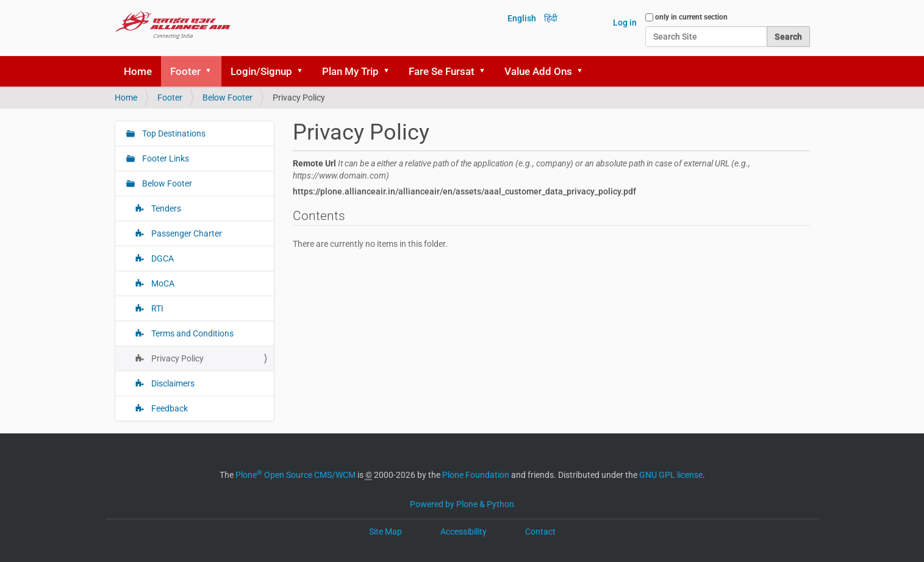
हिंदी (551, 18)
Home (138, 71)
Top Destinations (173, 133)
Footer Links (165, 158)
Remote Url (521, 169)
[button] (213, 71)
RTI (156, 308)
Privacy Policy (177, 358)
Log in (625, 23)
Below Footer (227, 98)
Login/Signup (261, 71)
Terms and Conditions (192, 333)
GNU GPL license (671, 475)
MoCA (162, 283)
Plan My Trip (350, 71)
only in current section (691, 17)
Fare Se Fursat (442, 71)
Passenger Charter (186, 233)
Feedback (169, 408)
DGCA (162, 258)
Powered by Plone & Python (462, 504)
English (522, 18)
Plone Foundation (476, 475)
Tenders (165, 208)
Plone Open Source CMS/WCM (295, 475)
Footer (185, 71)
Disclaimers (172, 383)
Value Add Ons (538, 71)
